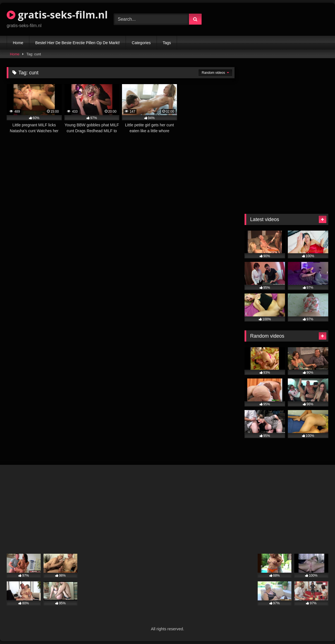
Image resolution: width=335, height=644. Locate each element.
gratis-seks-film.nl (57, 15)
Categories (141, 43)
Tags (167, 43)
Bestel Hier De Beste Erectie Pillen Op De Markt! (77, 43)
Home (18, 43)
